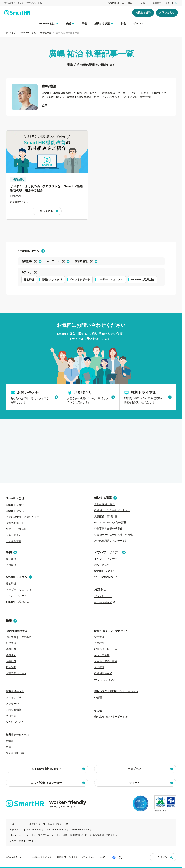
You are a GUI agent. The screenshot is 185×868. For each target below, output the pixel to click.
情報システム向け (52, 279)
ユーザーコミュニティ (110, 279)
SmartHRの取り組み (143, 279)
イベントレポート (80, 279)
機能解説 (29, 279)
